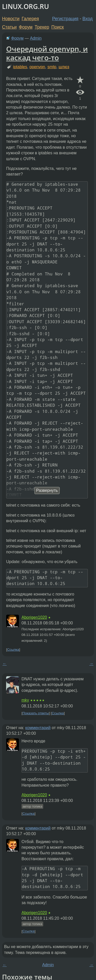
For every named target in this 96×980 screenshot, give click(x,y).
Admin (36, 38)
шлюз (64, 67)
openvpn (37, 67)
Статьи (9, 27)
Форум (25, 27)
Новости (11, 19)
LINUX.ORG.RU (25, 7)
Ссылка (13, 650)
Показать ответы (36, 713)
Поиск (58, 27)
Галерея (30, 19)
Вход (88, 19)
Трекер (42, 27)
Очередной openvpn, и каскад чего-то (47, 53)
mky (25, 700)
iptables (20, 67)
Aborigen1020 (34, 617)
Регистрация (65, 19)
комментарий (38, 728)
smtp (52, 67)
